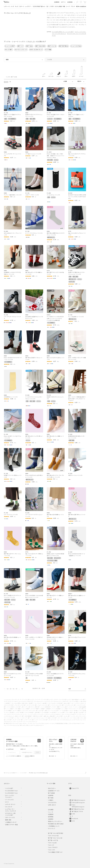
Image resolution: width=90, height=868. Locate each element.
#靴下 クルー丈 (52, 46)
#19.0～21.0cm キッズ (36, 50)
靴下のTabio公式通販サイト (11, 773)
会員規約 (27, 756)
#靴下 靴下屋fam (64, 46)
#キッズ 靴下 (9, 50)
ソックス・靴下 (23, 773)
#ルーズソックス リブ (21, 50)
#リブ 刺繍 (48, 50)
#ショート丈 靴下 (10, 46)
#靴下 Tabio (29, 46)
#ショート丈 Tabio (76, 46)
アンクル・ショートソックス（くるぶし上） (38, 773)
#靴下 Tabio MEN (40, 46)
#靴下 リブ (20, 46)
